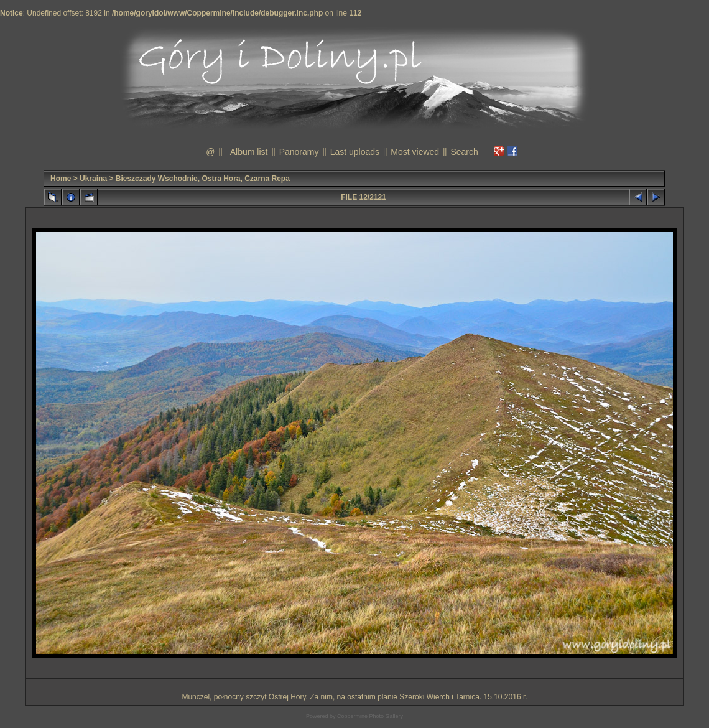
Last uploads (355, 152)
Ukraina (93, 179)
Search (464, 152)
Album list (249, 152)
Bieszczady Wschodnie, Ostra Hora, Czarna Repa (203, 179)
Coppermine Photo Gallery (370, 716)
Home (61, 179)
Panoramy (299, 152)
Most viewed (415, 152)
